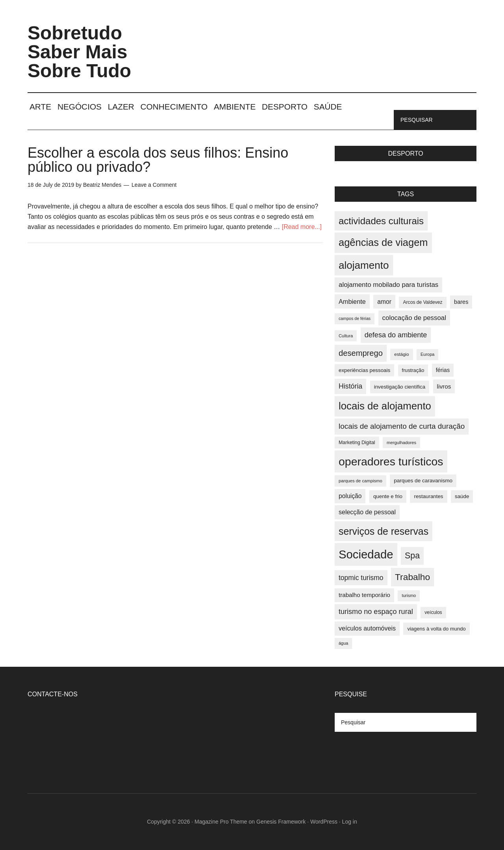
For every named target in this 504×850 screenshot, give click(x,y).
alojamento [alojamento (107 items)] (364, 265)
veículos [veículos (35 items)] (433, 612)
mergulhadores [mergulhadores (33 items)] (401, 443)
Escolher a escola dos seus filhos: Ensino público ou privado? (158, 160)
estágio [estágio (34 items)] (401, 354)
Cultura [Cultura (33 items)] (346, 336)
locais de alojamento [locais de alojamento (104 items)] (385, 406)
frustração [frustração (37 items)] (413, 370)
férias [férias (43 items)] (443, 370)
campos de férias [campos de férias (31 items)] (355, 318)
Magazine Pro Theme (221, 822)
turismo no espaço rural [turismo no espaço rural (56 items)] (376, 612)
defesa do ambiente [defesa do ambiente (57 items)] (396, 335)
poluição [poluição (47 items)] (350, 496)
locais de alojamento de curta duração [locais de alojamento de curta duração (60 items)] (402, 426)
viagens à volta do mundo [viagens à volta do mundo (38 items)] (436, 629)
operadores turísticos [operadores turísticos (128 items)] (391, 461)
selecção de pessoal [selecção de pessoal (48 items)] (367, 512)
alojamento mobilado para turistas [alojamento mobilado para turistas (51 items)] (388, 285)
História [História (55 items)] (350, 386)
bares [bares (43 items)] (461, 302)
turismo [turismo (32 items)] (409, 595)
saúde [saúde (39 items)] (462, 496)
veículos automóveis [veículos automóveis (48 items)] (367, 628)
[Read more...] (302, 227)
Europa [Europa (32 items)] (427, 354)
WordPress (324, 822)
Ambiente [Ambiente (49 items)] (352, 301)
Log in (350, 822)
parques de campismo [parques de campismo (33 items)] (360, 481)
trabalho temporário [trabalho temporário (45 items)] (364, 595)
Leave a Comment (154, 185)
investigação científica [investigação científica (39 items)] (400, 387)
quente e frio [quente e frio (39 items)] (388, 496)
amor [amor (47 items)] (384, 302)
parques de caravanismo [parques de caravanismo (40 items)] (423, 481)
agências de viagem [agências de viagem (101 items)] (383, 242)
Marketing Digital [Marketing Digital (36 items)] (357, 443)
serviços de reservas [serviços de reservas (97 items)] (384, 531)
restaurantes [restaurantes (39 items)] (428, 496)
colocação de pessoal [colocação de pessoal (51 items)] (414, 318)
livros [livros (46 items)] (444, 386)
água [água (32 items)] (343, 643)
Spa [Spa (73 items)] (412, 556)
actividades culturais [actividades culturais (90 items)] (381, 221)
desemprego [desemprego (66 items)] (361, 353)
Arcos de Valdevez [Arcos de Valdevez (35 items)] (422, 302)
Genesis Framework (281, 822)
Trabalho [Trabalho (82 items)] (412, 577)
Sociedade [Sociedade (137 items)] (366, 554)
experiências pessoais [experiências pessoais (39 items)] (364, 370)
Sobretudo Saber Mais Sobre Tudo (79, 52)
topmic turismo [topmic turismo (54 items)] (361, 578)
